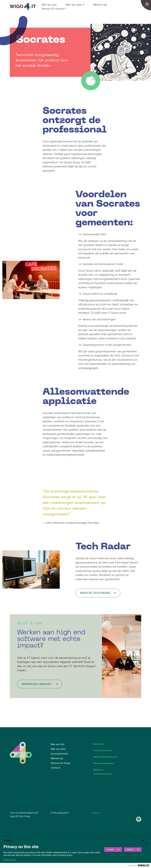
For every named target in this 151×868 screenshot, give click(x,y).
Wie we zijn (49, 5)
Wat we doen (74, 5)
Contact (56, 768)
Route (96, 813)
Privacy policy (10, 860)
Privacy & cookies (103, 750)
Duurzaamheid (59, 754)
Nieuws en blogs (61, 763)
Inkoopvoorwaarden (104, 763)
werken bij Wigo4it (37, 684)
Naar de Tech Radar (95, 593)
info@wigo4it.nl (61, 813)
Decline (130, 850)
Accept (110, 850)
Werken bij (100, 5)
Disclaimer (99, 744)
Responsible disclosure (105, 757)
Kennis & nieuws (53, 8)
